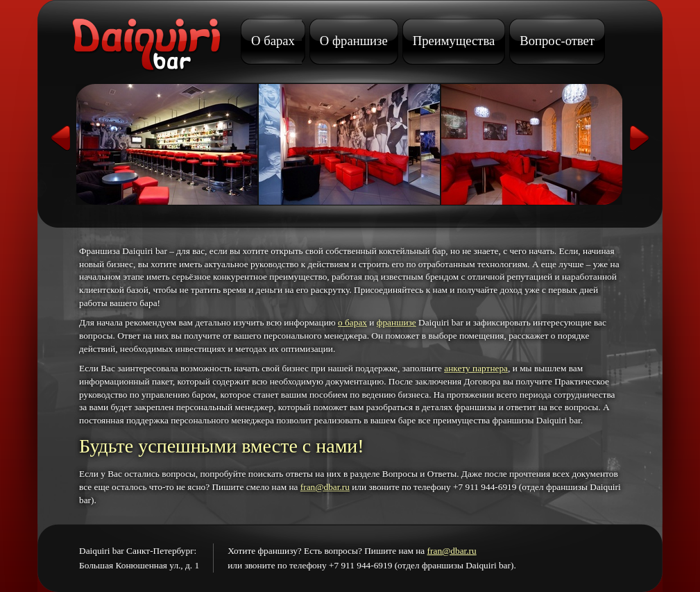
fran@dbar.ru (325, 487)
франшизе (396, 322)
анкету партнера (476, 368)
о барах (352, 322)
